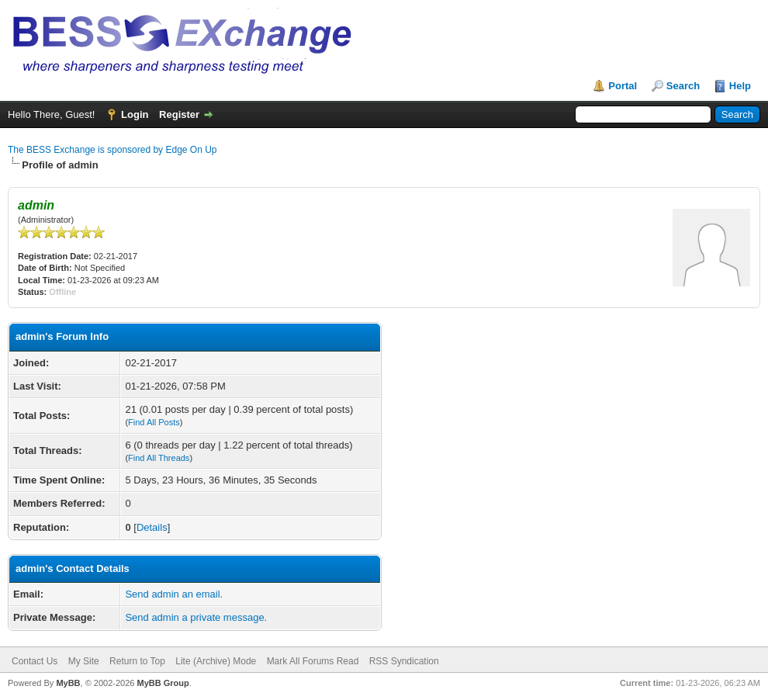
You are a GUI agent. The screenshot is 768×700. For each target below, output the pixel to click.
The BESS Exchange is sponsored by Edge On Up (112, 150)
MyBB (68, 683)
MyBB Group (163, 683)
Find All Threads (159, 458)
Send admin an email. (174, 594)
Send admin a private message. (196, 617)
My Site (84, 661)
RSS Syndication (404, 661)
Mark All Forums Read (313, 661)
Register (179, 114)
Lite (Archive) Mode (216, 661)
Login (135, 114)
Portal (623, 86)
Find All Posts (154, 422)
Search (683, 86)
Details (152, 527)
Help (740, 86)
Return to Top (137, 661)
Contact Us (35, 661)
